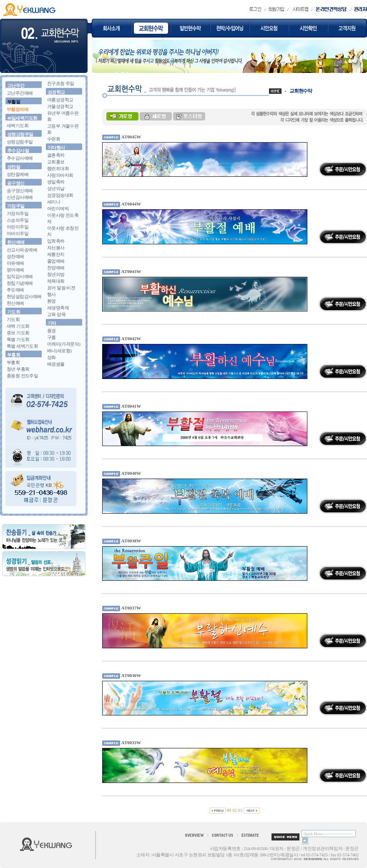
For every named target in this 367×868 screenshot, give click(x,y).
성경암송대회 (60, 195)
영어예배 (15, 270)
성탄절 (14, 167)
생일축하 (56, 182)
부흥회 (14, 355)
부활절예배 (18, 109)
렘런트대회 (58, 168)
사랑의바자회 (60, 175)
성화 (52, 357)
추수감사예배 (20, 158)
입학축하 (56, 241)
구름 (52, 337)
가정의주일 (18, 213)
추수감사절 (18, 151)
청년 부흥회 (18, 369)
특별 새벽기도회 (22, 346)
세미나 (54, 202)
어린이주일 (18, 227)
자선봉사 (56, 248)
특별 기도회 (18, 339)
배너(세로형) (59, 351)
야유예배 (15, 263)
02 (235, 810)
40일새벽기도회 (22, 118)
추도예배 (15, 290)
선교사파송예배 (22, 250)
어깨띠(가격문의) (64, 344)
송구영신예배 (20, 191)
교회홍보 (56, 162)
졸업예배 (56, 261)
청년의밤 (56, 274)
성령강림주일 (20, 134)
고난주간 (16, 85)
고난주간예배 (20, 93)
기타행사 (56, 148)
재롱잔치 (56, 254)
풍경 (52, 331)
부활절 (14, 102)
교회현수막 (301, 91)
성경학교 (56, 92)
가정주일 (16, 206)
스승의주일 (18, 220)
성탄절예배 (18, 174)
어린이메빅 (58, 208)
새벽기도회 (18, 125)
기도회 (14, 312)
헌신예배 (16, 242)
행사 (52, 294)
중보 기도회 (18, 333)
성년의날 (56, 188)
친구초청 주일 (61, 83)
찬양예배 (56, 268)
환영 (52, 301)
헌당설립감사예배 (24, 296)
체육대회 (56, 281)
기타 (52, 323)
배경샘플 (56, 364)
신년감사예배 (20, 197)
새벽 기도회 (18, 326)
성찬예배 (15, 256)
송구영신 (16, 183)
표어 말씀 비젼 (61, 288)
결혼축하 (56, 155)
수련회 (54, 139)
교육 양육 (56, 314)
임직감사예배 (20, 276)
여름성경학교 (60, 100)
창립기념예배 (20, 283)
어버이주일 (18, 233)
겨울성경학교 (60, 106)
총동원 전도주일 (22, 376)
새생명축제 (58, 308)
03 (240, 810)
